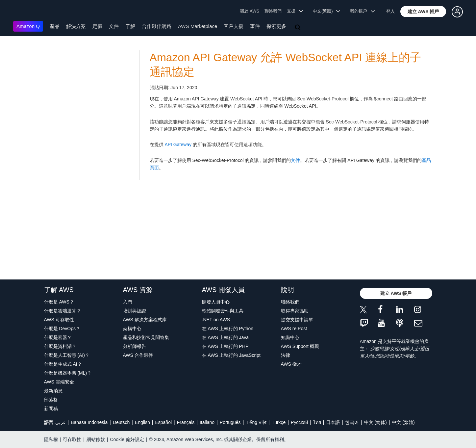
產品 (55, 26)
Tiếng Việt (256, 422)
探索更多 (276, 26)
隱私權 (51, 439)
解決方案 (76, 26)
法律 (286, 355)
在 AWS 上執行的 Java (225, 337)
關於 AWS (250, 11)
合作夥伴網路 (157, 26)
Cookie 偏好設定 (127, 439)
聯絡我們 (273, 11)
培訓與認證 (135, 311)
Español (163, 422)
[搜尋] (298, 28)
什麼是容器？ (58, 337)
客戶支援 (234, 26)
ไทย (317, 422)
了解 (130, 26)
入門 (128, 302)
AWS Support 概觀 (300, 346)
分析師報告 (135, 346)
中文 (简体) (376, 422)
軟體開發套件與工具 (223, 311)
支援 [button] (295, 11)
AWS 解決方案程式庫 (145, 320)
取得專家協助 (295, 311)
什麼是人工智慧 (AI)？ (67, 355)
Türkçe (279, 422)
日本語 (333, 422)
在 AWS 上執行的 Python (228, 329)
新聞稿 (51, 408)
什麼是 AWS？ (59, 302)
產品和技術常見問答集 (146, 337)
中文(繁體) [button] (327, 11)
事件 (255, 26)
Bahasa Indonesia (89, 422)
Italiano (207, 422)
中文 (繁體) (403, 422)
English (142, 422)
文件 (114, 26)
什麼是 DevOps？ (62, 329)
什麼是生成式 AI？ (63, 364)
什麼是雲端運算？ (63, 311)
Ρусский (299, 422)
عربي (61, 422)
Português (230, 422)
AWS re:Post (294, 329)
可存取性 (72, 439)
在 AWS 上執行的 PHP (225, 346)
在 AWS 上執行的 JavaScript (231, 355)
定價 (97, 26)
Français (186, 422)
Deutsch (121, 422)
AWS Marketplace (198, 26)
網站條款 (96, 439)
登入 (390, 11)
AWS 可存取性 (59, 320)
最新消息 (53, 391)
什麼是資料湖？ (60, 346)
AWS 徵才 (291, 364)
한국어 (352, 422)
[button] (423, 12)
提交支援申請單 (297, 320)
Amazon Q (28, 26)
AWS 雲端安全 (59, 382)
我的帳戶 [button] (362, 11)
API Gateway (178, 145)
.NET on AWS (216, 320)
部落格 (51, 400)
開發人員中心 (216, 302)
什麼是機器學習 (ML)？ (68, 373)
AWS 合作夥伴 (138, 355)
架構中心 (132, 329)
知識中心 (290, 337)
